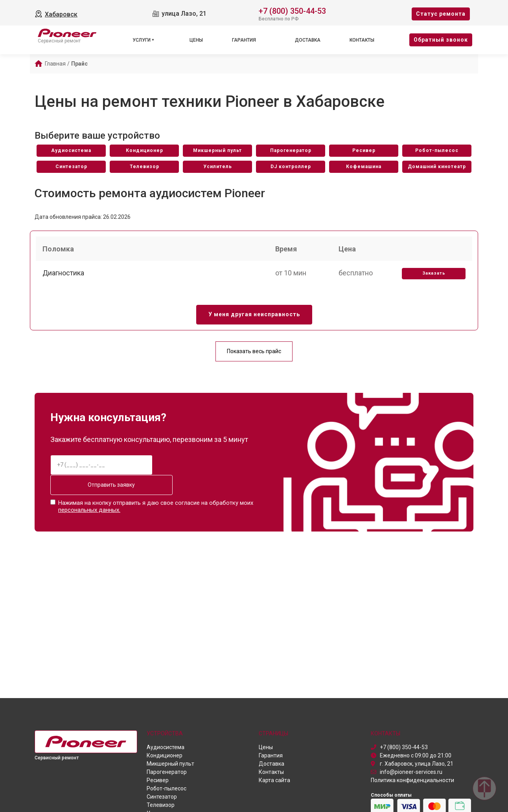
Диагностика (64, 277)
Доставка (308, 40)
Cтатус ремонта (441, 14)
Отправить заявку (101, 489)
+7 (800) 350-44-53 (292, 10)
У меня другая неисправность (254, 319)
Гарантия (244, 40)
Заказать (433, 277)
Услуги (142, 40)
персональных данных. (89, 513)
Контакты (362, 40)
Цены (196, 40)
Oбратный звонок (441, 40)
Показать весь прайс (254, 356)
